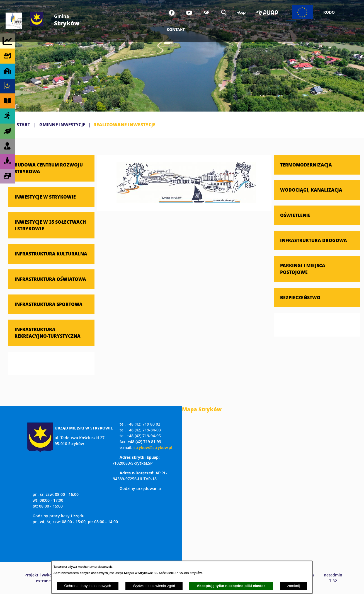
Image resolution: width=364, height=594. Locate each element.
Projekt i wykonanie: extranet (44, 578)
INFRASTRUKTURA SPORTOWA (48, 304)
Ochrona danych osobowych (88, 586)
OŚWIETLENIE (295, 215)
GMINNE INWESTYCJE (62, 125)
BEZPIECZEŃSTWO (300, 297)
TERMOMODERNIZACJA (306, 165)
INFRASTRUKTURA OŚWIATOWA (50, 279)
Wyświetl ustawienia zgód (154, 586)
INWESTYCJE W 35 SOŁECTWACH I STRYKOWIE (50, 225)
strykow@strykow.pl (153, 447)
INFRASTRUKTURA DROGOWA (314, 240)
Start (23, 125)
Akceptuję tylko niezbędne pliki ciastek (231, 586)
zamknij (293, 586)
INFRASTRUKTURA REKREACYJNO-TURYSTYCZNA (48, 333)
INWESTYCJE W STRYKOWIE (45, 197)
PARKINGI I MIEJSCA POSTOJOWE (303, 269)
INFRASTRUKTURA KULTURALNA (51, 254)
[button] (186, 201)
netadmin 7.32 (333, 578)
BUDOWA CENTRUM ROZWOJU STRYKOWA (49, 168)
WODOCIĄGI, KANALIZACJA (311, 190)
